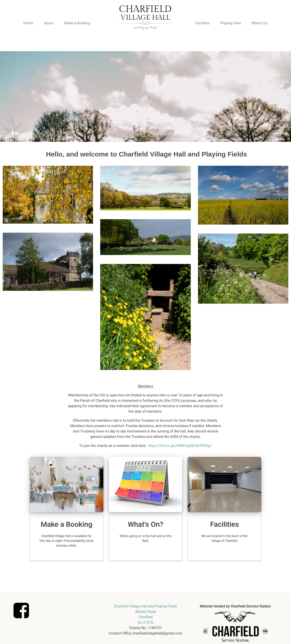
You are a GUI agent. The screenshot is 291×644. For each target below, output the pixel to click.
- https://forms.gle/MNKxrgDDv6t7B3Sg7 (179, 446)
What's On (260, 23)
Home (28, 23)
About (49, 23)
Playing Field (231, 23)
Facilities (203, 23)
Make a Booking (77, 23)
